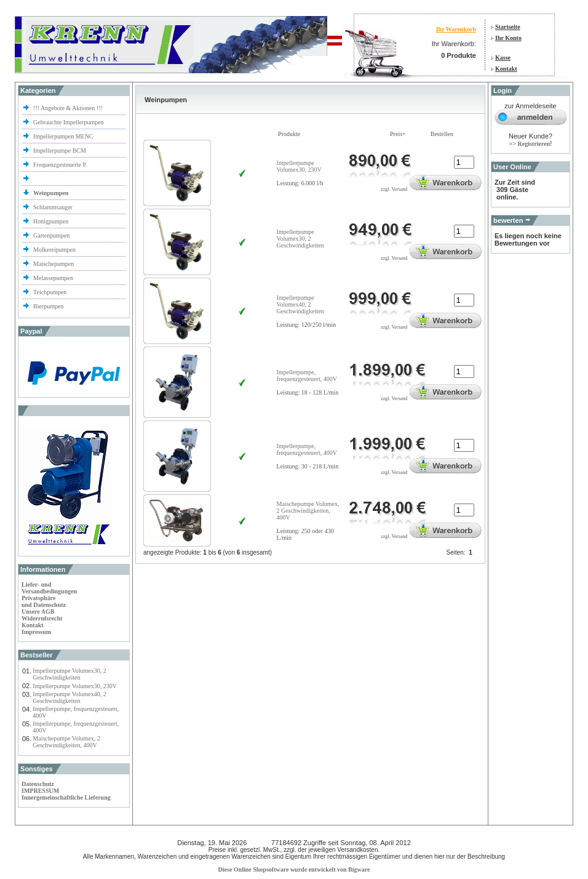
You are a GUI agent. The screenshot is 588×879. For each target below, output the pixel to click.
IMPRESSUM (40, 791)
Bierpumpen (48, 306)
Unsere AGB (38, 612)
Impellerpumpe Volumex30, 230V (75, 686)
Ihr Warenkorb (456, 29)
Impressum (36, 632)
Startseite (508, 27)
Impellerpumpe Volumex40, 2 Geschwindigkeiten (69, 697)
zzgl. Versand (394, 189)
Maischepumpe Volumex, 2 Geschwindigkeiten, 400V (66, 742)
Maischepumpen (54, 264)
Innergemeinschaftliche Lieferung (66, 797)
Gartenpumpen (51, 235)
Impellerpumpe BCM (60, 151)
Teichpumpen (50, 292)
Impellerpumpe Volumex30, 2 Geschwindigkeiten (69, 674)
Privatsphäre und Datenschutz (44, 601)
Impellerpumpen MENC (63, 136)
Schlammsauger (53, 207)
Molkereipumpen (54, 250)
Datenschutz (38, 784)
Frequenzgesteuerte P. (60, 165)
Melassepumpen (53, 278)
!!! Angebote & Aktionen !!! (68, 108)
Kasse (503, 58)
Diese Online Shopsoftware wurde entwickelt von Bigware (294, 869)
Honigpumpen (51, 221)
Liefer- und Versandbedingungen (49, 588)
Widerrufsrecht (42, 618)
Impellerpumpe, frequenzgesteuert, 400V (307, 375)
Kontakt (506, 69)
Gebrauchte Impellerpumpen (69, 122)
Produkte (289, 134)
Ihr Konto (508, 38)
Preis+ (398, 134)
